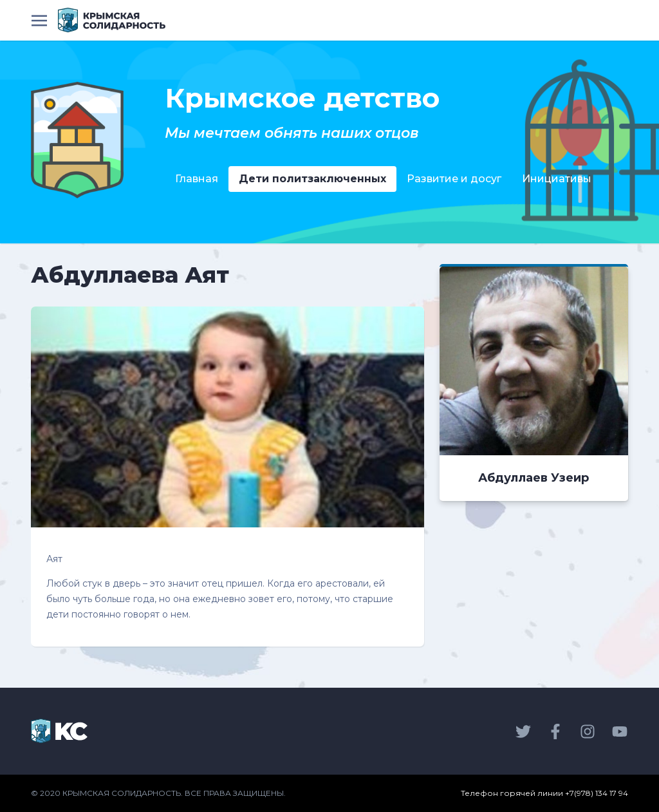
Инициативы (557, 179)
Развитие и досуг (454, 179)
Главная (197, 179)
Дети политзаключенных (312, 179)
